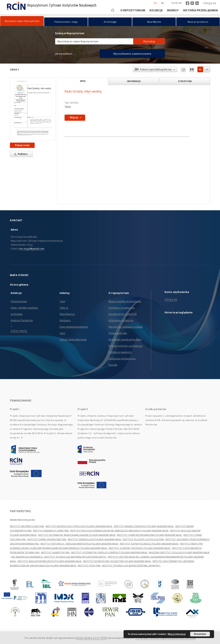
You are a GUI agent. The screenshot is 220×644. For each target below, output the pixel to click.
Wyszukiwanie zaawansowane (132, 54)
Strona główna (19, 285)
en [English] (163, 3)
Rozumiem (200, 634)
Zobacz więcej (19, 331)
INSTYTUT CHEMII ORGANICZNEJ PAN (47, 539)
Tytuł (62, 301)
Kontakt (113, 365)
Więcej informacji (177, 634)
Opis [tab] (83, 81)
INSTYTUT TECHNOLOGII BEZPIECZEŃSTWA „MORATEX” (131, 565)
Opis (62, 333)
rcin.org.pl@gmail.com (32, 249)
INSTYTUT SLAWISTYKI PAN (55, 552)
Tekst (68, 107)
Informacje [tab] (134, 81)
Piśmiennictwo (19, 301)
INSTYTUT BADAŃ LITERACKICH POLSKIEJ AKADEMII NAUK (144, 526)
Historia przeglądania (200, 10)
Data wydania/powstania (74, 327)
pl (200, 69)
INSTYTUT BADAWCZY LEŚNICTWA (51, 531)
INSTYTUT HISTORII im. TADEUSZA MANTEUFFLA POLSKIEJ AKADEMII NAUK (80, 544)
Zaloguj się (210, 3)
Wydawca (65, 320)
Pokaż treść (22, 145)
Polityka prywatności (120, 352)
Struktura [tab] (185, 81)
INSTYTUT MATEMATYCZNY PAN (27, 526)
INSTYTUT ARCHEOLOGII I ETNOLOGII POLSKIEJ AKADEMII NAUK (79, 526)
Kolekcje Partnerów (22, 320)
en (207, 69)
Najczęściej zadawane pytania (126, 327)
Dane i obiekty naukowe (24, 308)
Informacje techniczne (121, 320)
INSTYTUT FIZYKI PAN (89, 565)
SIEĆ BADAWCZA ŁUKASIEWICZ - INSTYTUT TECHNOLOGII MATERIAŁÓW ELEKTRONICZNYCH (59, 557)
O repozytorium (133, 10)
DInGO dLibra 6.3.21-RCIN (91, 638)
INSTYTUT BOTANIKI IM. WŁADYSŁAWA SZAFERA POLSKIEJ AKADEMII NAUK (77, 535)
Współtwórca (67, 314)
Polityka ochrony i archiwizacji (126, 346)
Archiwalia (17, 314)
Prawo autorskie (118, 333)
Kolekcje (156, 10)
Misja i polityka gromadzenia (125, 301)
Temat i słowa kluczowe (73, 339)
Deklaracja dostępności (122, 359)
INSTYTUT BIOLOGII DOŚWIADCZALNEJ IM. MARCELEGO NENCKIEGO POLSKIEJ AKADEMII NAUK (120, 531)
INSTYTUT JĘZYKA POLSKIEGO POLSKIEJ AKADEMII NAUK (149, 544)
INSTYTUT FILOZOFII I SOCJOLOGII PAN (143, 539)
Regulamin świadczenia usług (125, 339)
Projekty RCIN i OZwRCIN (123, 314)
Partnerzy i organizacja (122, 308)
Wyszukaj (149, 41)
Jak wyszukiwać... (65, 54)
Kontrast (177, 3)
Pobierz (20, 154)
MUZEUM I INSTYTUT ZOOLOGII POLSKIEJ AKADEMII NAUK (179, 552)
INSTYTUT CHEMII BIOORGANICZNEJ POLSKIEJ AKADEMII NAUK (150, 535)
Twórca (64, 308)
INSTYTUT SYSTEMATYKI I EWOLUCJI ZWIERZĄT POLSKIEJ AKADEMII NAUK (109, 552)
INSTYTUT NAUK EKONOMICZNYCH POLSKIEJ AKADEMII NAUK (50, 561)
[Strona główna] (112, 10)
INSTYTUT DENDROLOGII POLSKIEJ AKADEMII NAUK (95, 539)
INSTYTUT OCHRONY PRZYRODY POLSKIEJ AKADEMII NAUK (140, 548)
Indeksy (173, 10)
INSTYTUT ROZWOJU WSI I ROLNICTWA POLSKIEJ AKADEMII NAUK (117, 561)
